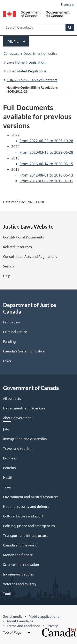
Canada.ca (11, 53)
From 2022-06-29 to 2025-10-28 (46, 141)
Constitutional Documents (24, 237)
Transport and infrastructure (26, 536)
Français (67, 4)
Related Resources (17, 247)
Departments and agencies (24, 408)
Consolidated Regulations (26, 71)
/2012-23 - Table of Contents (32, 80)
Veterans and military (20, 584)
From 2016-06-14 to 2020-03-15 (46, 164)
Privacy (52, 626)
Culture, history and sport (23, 516)
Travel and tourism (18, 449)
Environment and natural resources (31, 497)
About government (18, 418)
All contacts (12, 399)
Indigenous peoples (18, 574)
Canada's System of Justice (24, 351)
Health (8, 478)
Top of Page (17, 632)
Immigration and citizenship (25, 439)
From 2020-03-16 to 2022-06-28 (46, 152)
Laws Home (16, 62)
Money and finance (18, 555)
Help (7, 276)
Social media (13, 616)
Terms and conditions (24, 626)
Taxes (7, 487)
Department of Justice (40, 53)
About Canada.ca (20, 621)
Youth (8, 594)
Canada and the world (20, 545)
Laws (7, 361)
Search (8, 266)
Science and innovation (21, 565)
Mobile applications (44, 616)
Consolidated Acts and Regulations (30, 257)
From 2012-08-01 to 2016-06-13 (46, 175)
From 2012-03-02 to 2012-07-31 (46, 181)
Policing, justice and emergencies (29, 526)
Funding (9, 342)
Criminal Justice (15, 332)
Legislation (37, 62)
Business (10, 458)
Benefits (9, 468)
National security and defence (26, 507)
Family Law (11, 322)
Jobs (6, 429)
